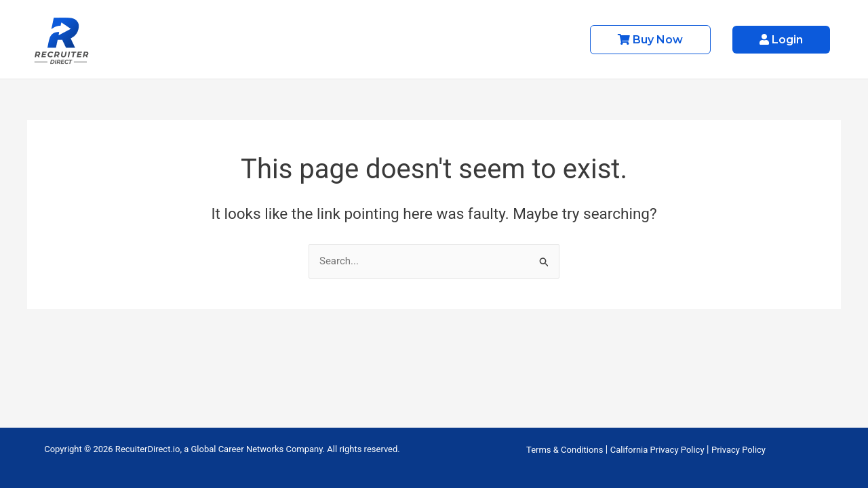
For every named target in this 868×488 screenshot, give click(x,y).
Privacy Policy (738, 450)
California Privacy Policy (657, 450)
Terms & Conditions (565, 450)
